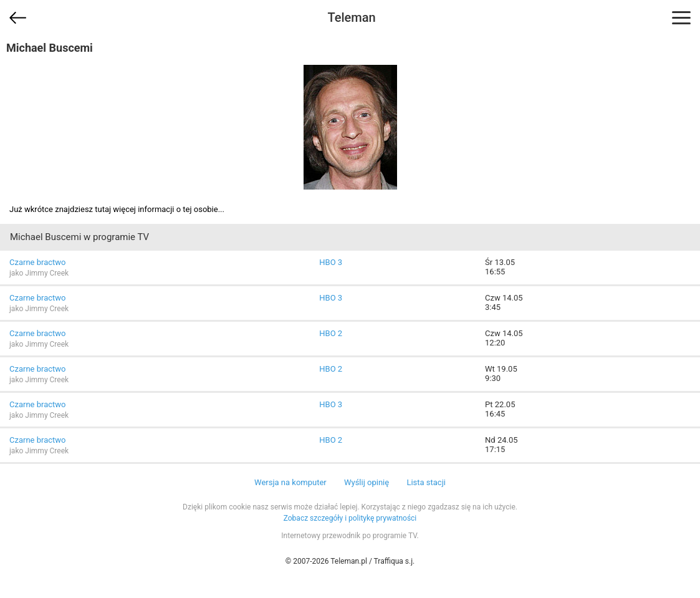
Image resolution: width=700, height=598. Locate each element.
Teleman (351, 17)
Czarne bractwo (37, 262)
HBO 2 (331, 333)
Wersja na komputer (290, 482)
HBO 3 (331, 262)
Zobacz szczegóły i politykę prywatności (350, 518)
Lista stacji (426, 482)
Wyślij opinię (367, 482)
